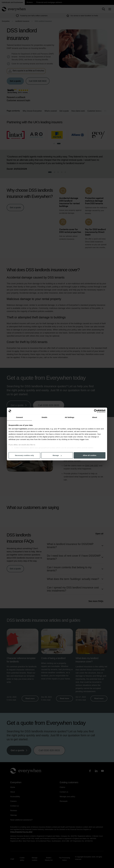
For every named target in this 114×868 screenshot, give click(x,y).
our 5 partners (21, 429)
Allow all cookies (90, 455)
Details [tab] (45, 417)
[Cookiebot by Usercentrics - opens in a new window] (96, 411)
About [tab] (95, 417)
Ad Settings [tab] (69, 417)
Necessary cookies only (24, 455)
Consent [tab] (19, 417)
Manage (57, 455)
